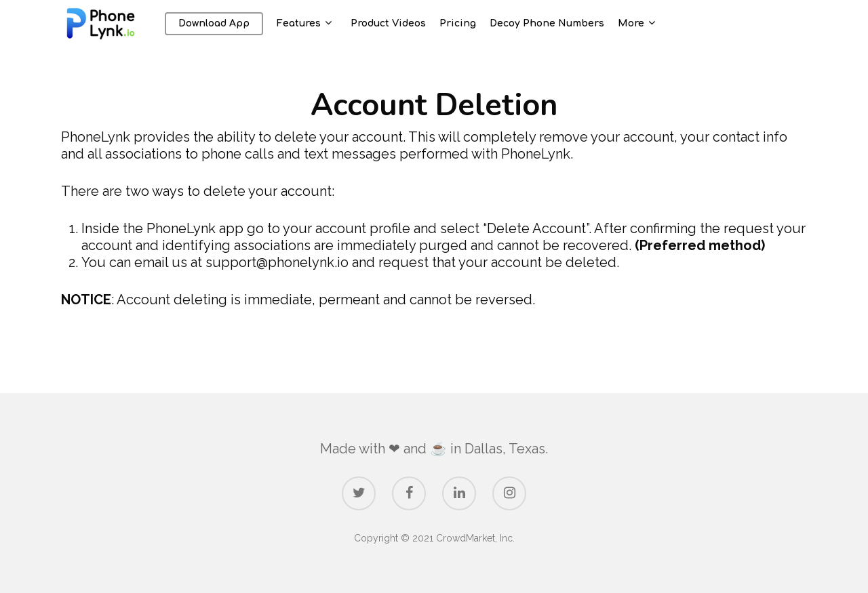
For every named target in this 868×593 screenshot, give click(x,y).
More (648, 30)
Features (316, 30)
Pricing (469, 30)
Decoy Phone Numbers (558, 30)
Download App (225, 30)
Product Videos (400, 30)
